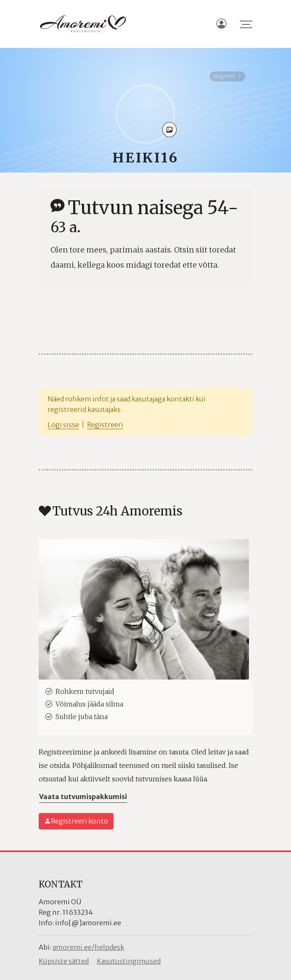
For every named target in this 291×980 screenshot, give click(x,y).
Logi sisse (63, 425)
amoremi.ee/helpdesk (88, 947)
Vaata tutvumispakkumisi (83, 797)
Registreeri (105, 425)
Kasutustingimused (129, 961)
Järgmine (228, 76)
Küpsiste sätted (64, 961)
